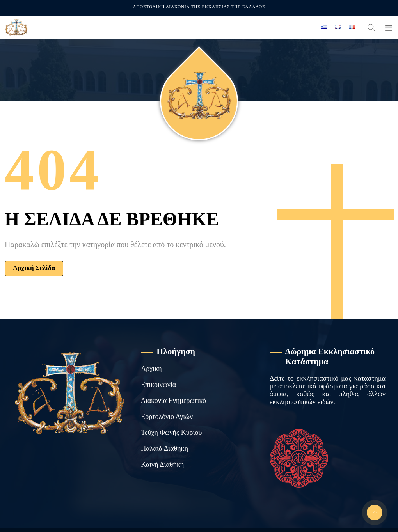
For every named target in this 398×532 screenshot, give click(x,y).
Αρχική (151, 369)
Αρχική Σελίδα (34, 268)
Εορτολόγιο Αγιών (167, 417)
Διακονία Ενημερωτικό (173, 401)
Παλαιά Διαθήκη (164, 449)
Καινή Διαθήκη (162, 465)
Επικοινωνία (158, 385)
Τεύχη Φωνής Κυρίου (171, 433)
